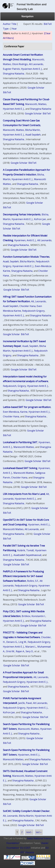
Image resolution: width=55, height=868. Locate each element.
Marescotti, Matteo (36, 104)
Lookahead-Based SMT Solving (20, 468)
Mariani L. (31, 647)
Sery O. (29, 651)
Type (6, 29)
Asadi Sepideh (33, 135)
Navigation (28, 16)
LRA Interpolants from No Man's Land (24, 494)
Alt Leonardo (36, 64)
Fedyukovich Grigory (33, 311)
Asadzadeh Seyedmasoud (27, 555)
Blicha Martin (33, 130)
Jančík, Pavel (25, 703)
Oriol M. (10, 651)
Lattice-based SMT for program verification (27, 407)
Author (7, 24)
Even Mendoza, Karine (15, 412)
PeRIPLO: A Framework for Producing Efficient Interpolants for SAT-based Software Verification (23, 576)
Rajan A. (20, 651)
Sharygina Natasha (13, 74)
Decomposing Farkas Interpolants (22, 214)
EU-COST (25, 848)
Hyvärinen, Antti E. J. (25, 240)
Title (14, 24)
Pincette (30, 852)
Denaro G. (12, 642)
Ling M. (23, 642)
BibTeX (48, 24)
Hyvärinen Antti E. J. (32, 69)
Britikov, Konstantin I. (34, 616)
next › (29, 832)
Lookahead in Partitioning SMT (20, 442)
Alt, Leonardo (38, 301)
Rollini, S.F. (33, 581)
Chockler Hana (27, 306)
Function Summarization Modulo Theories (26, 257)
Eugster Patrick (11, 69)
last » (39, 832)
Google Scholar (36, 88)
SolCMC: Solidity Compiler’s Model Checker (26, 811)
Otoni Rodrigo (20, 64)
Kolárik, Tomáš (26, 550)
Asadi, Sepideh (11, 261)
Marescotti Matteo (24, 447)
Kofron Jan (40, 219)
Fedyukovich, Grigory (14, 386)
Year (14, 29)
